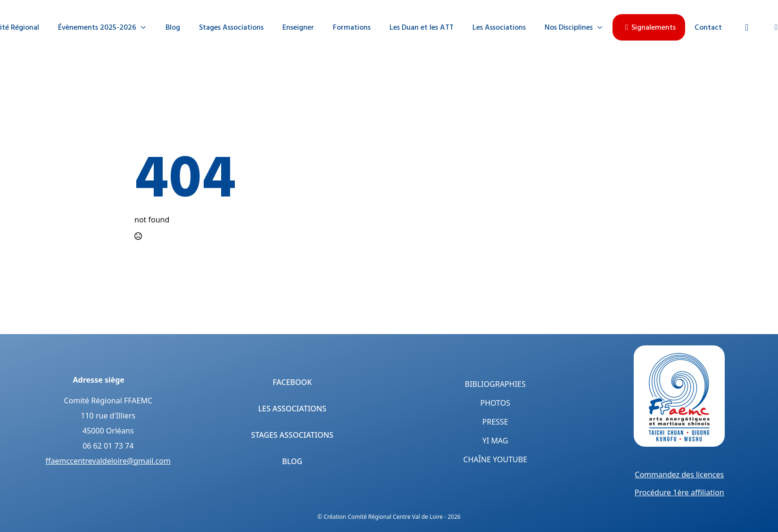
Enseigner (298, 27)
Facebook (292, 382)
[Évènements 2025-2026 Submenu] (146, 27)
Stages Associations (231, 27)
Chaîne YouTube (495, 459)
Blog (173, 27)
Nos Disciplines (569, 27)
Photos (495, 403)
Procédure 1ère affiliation (679, 492)
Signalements (649, 27)
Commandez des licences (679, 475)
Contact (708, 27)
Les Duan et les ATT (422, 27)
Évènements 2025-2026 (97, 27)
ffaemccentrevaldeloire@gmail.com (108, 461)
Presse (495, 422)
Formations (352, 27)
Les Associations (499, 27)
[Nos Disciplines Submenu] (603, 27)
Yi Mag (495, 441)
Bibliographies (495, 384)
